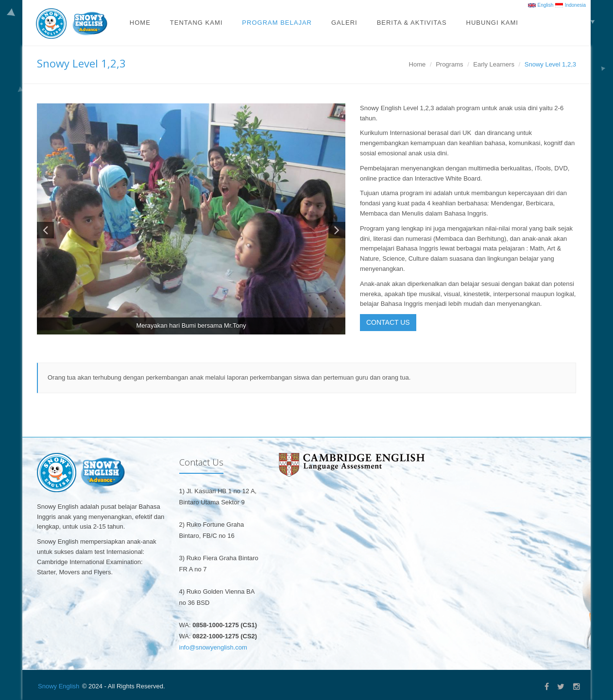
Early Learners (494, 64)
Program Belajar (277, 23)
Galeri (344, 23)
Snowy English (59, 686)
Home (140, 23)
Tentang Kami (196, 23)
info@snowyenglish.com (213, 647)
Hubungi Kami (492, 23)
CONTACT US (388, 322)
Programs (449, 64)
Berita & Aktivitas (412, 23)
